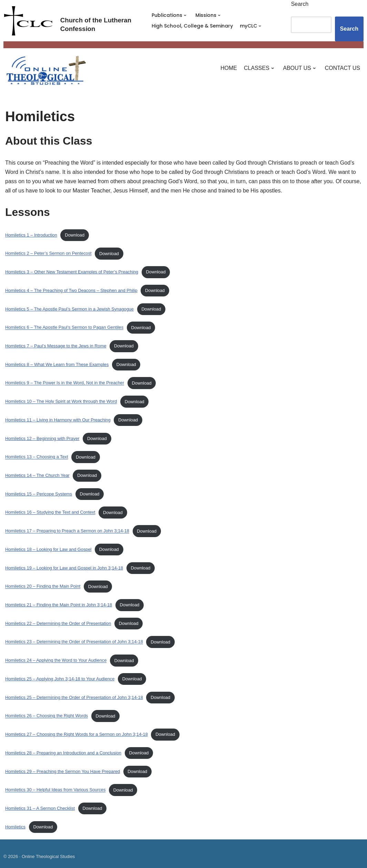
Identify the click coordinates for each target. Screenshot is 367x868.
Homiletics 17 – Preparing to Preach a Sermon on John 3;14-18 (67, 531)
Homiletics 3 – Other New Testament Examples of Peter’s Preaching (72, 272)
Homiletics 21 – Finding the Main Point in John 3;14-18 (59, 605)
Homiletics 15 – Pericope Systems (39, 494)
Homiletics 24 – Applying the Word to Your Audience (56, 661)
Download (75, 235)
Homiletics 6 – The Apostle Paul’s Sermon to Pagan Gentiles (64, 328)
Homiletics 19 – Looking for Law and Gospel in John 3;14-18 (64, 568)
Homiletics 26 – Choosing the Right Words (47, 716)
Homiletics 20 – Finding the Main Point (43, 587)
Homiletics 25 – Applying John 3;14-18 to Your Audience (60, 679)
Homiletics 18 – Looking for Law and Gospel (48, 549)
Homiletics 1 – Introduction (31, 235)
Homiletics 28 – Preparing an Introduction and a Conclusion (63, 753)
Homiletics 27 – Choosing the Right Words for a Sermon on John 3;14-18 (77, 734)
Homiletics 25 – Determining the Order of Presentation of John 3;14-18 (74, 697)
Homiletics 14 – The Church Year (37, 475)
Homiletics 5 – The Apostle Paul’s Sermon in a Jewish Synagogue (69, 309)
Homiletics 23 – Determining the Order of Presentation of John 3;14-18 (74, 642)
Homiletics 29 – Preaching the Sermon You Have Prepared (63, 771)
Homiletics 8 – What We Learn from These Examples (57, 364)
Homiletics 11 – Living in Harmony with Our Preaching (58, 420)
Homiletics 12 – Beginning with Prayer (42, 438)
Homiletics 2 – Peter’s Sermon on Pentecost (48, 254)
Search (300, 4)
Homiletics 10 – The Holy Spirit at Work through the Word (61, 402)
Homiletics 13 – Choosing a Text (37, 457)
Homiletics (15, 827)
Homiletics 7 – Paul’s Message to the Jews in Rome (56, 346)
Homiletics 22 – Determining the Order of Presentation (58, 623)
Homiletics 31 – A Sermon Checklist (40, 808)
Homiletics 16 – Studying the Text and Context (50, 513)
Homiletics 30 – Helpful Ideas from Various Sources (55, 790)
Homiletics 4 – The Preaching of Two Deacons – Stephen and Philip (71, 290)
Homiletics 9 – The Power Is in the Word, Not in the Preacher (65, 383)
